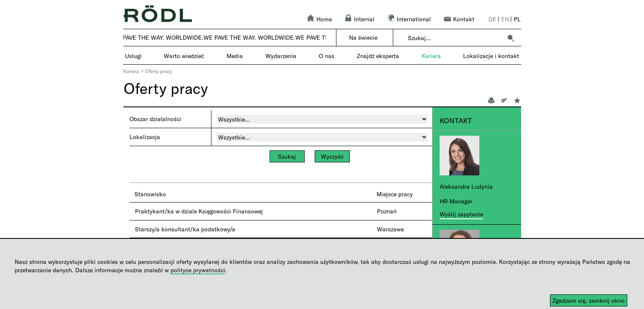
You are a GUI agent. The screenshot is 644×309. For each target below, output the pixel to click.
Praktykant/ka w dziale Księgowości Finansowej (199, 211)
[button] (511, 38)
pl (517, 19)
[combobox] (455, 38)
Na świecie (363, 37)
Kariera (131, 71)
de (493, 19)
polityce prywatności (198, 270)
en (505, 19)
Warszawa (391, 229)
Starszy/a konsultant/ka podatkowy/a (185, 229)
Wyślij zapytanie (461, 214)
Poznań (387, 211)
